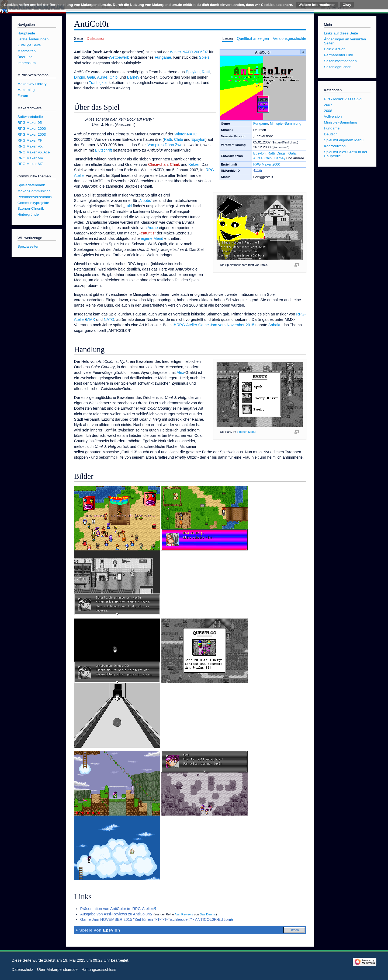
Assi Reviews (184, 914)
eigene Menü (152, 238)
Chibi (268, 158)
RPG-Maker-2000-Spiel (343, 99)
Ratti (271, 153)
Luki (128, 206)
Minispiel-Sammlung (286, 123)
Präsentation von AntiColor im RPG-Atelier (117, 909)
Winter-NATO (186, 134)
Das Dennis (208, 914)
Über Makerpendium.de (57, 970)
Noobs (145, 201)
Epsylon (259, 153)
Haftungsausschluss (99, 970)
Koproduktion (335, 146)
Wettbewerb (119, 57)
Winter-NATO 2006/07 (189, 52)
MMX (91, 319)
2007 (328, 105)
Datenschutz (22, 970)
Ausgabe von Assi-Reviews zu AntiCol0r (115, 914)
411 (256, 171)
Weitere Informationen (317, 5)
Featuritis (146, 233)
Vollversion (333, 116)
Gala (292, 153)
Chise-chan (158, 164)
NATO (109, 319)
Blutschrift (103, 150)
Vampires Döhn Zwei (166, 145)
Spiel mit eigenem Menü (344, 140)
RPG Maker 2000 (267, 164)
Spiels (204, 57)
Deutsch (331, 134)
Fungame (261, 123)
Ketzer (194, 164)
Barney (280, 158)
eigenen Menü (246, 432)
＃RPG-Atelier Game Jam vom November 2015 (214, 325)
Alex (180, 373)
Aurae (258, 158)
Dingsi (282, 153)
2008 (328, 111)
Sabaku (275, 325)
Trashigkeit (98, 83)
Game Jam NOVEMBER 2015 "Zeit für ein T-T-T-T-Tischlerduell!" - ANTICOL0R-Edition (155, 919)
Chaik (175, 164)
